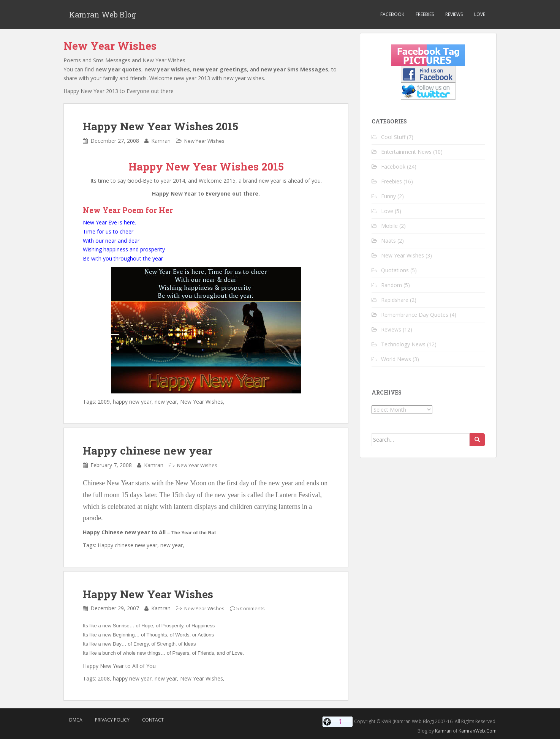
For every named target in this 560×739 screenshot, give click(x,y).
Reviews (454, 14)
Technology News (403, 344)
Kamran (443, 731)
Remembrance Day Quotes (415, 315)
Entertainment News (406, 152)
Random (392, 285)
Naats (388, 241)
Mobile (389, 226)
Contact (153, 720)
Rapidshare (395, 300)
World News (396, 359)
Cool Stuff (393, 137)
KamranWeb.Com (478, 731)
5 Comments (251, 608)
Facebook (392, 14)
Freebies (425, 14)
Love (480, 14)
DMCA (76, 720)
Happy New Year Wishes (148, 594)
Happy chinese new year (148, 451)
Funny (388, 196)
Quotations (395, 270)
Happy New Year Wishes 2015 (161, 126)
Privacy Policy (112, 720)
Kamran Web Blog (103, 14)
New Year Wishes (204, 141)
